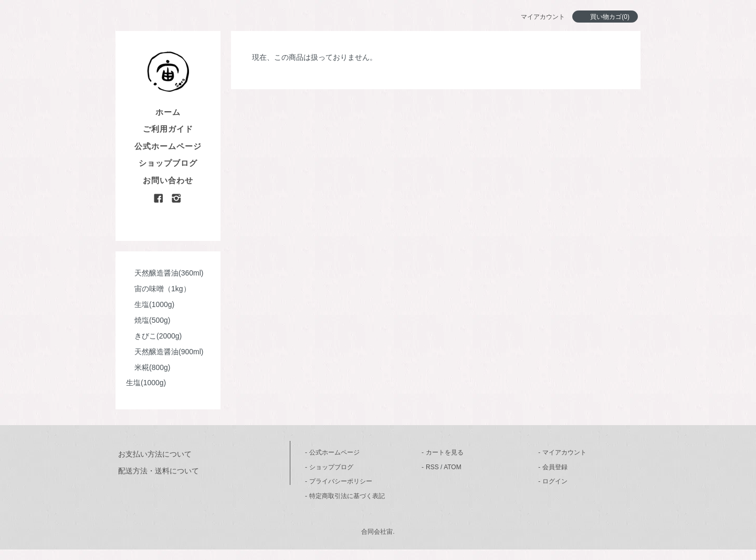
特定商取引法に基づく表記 (347, 496)
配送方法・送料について (159, 471)
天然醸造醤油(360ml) (165, 273)
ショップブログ (168, 163)
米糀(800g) (148, 367)
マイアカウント (564, 452)
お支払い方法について (155, 454)
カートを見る (445, 452)
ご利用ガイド (168, 129)
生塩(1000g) (150, 304)
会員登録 (555, 467)
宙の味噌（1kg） (158, 289)
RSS (432, 467)
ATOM (453, 467)
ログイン (555, 481)
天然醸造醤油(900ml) (165, 352)
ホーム (168, 112)
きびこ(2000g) (154, 336)
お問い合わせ (168, 180)
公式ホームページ (168, 146)
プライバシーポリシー (341, 481)
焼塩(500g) (148, 320)
